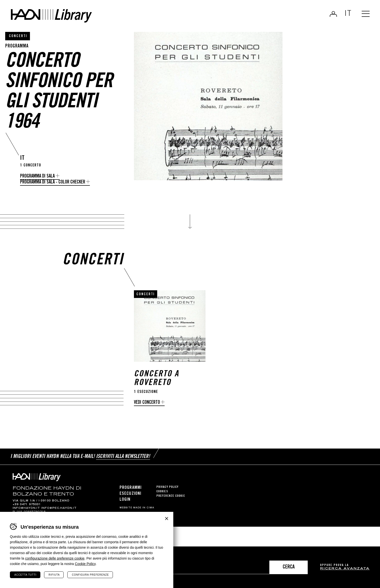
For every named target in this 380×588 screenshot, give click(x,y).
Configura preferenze (90, 575)
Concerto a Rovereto (156, 384)
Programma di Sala (37, 176)
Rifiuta (54, 575)
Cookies (162, 497)
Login (333, 14)
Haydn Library (51, 16)
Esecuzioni (130, 499)
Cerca (289, 567)
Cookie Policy (85, 564)
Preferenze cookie (171, 501)
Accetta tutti (25, 575)
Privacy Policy (167, 492)
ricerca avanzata (345, 569)
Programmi (131, 493)
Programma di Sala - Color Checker (53, 182)
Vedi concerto (147, 408)
